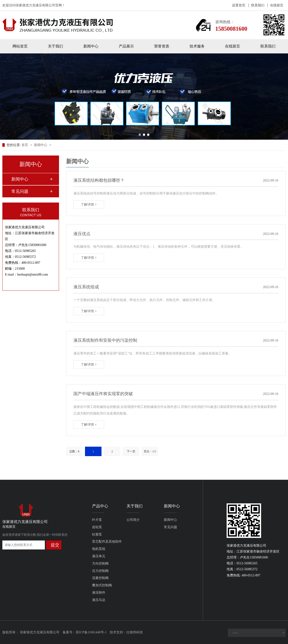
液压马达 (99, 600)
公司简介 (133, 520)
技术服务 (197, 46)
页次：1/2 (150, 451)
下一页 (131, 451)
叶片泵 (97, 520)
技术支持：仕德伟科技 (126, 632)
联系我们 (258, 5)
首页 (25, 145)
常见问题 (20, 191)
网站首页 (20, 46)
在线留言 (277, 5)
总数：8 (74, 451)
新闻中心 (91, 46)
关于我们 (55, 46)
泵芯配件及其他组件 (107, 542)
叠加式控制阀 (102, 585)
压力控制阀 (100, 571)
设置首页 (239, 5)
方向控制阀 (100, 564)
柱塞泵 (97, 534)
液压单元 (99, 556)
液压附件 (99, 593)
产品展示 (126, 46)
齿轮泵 (97, 527)
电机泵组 (99, 549)
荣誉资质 (162, 46)
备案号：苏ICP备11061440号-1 (85, 632)
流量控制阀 (100, 578)
